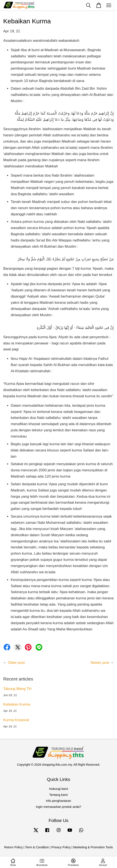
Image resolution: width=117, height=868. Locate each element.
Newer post (100, 663)
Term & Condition (37, 847)
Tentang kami (59, 795)
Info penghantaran (58, 801)
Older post (16, 663)
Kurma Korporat (16, 720)
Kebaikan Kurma (17, 704)
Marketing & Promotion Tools (93, 847)
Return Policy (14, 847)
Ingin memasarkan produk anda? (58, 807)
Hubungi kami (58, 789)
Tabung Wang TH (17, 689)
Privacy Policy (61, 847)
